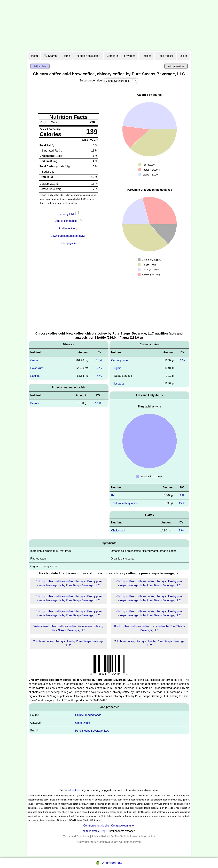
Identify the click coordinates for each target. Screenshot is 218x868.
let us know (75, 790)
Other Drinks (83, 723)
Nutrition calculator (88, 56)
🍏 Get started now (109, 863)
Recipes (146, 56)
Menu (34, 56)
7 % (99, 368)
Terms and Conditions (76, 836)
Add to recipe (67, 228)
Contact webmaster (123, 826)
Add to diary (40, 66)
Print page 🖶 (68, 243)
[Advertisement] (109, 26)
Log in (183, 56)
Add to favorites (176, 66)
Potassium (37, 368)
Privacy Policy (100, 836)
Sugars (117, 368)
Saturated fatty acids (125, 503)
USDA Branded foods (88, 715)
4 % (99, 376)
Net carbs (119, 384)
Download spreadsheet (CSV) (69, 236)
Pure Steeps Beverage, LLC (92, 731)
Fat (113, 495)
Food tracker (166, 56)
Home (66, 56)
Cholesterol (118, 531)
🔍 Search (50, 56)
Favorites (130, 56)
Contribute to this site (96, 826)
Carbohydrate (119, 360)
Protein (35, 403)
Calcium (35, 360)
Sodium (35, 376)
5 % (181, 531)
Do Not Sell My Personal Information (133, 836)
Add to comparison (67, 221)
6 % (182, 360)
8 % (182, 495)
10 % (98, 403)
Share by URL (68, 214)
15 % (99, 360)
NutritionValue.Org (94, 831)
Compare (112, 56)
